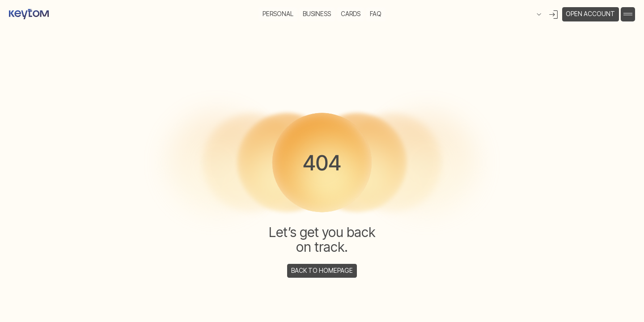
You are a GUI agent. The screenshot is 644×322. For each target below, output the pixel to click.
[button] (628, 14)
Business (317, 14)
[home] (29, 14)
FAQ (376, 14)
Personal (278, 14)
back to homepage (322, 270)
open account (590, 14)
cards (351, 14)
